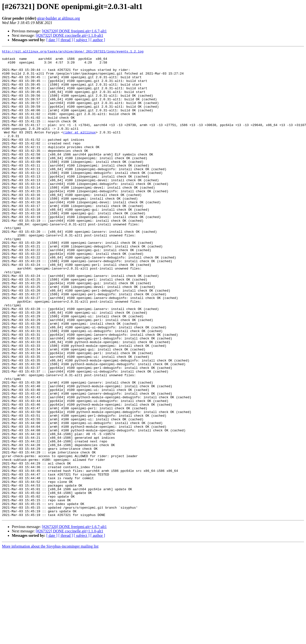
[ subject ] (82, 40)
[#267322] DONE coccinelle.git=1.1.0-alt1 (70, 35)
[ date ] (52, 40)
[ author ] (98, 40)
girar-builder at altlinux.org (59, 18)
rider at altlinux (80, 149)
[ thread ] (66, 40)
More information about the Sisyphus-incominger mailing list (50, 640)
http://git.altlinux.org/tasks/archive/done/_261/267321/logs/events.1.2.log (73, 52)
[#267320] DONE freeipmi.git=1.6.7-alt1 (74, 31)
